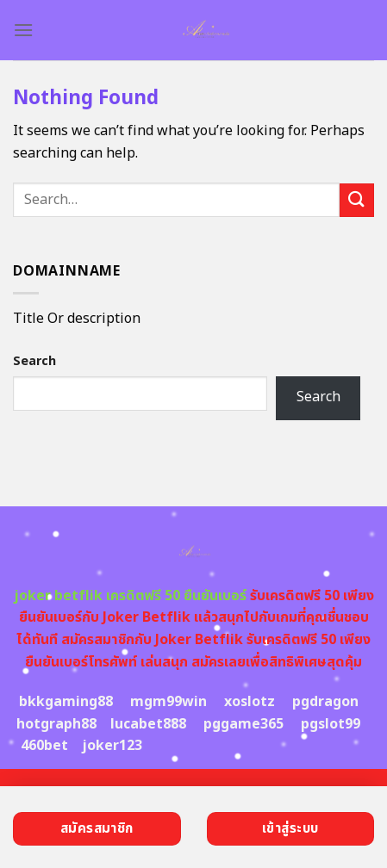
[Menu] (23, 30)
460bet (44, 746)
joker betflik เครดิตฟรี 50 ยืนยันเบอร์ (130, 596)
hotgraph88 (56, 724)
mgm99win (169, 702)
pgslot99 (331, 724)
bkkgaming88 (66, 702)
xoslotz (250, 702)
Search (34, 361)
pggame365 (243, 724)
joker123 (112, 746)
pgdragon (325, 702)
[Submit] (357, 200)
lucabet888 (148, 724)
